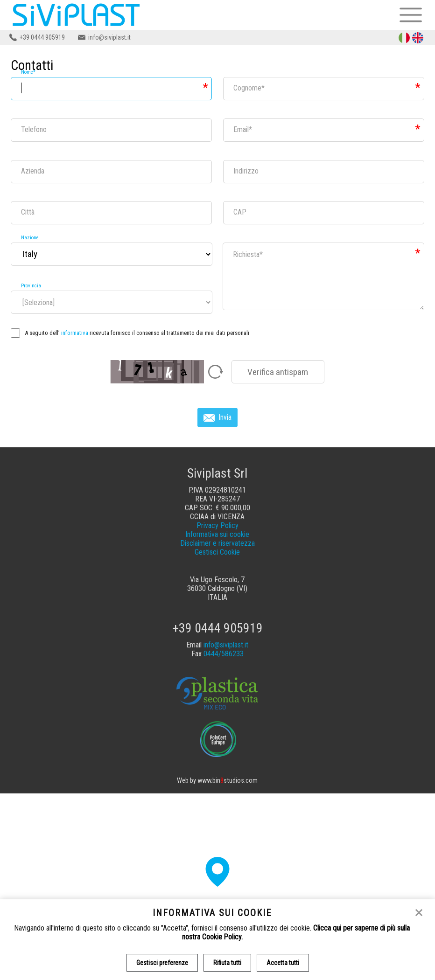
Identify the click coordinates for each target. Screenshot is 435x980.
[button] (217, 872)
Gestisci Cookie (217, 552)
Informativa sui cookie (217, 534)
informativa (75, 333)
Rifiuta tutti (227, 963)
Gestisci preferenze (162, 963)
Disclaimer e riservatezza (217, 543)
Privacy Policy (217, 525)
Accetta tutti (283, 963)
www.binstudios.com (228, 781)
